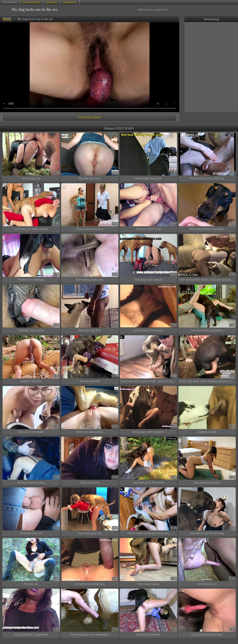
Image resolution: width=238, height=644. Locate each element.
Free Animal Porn (31, 2)
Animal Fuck (70, 2)
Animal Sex (52, 2)
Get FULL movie (90, 117)
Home (7, 19)
